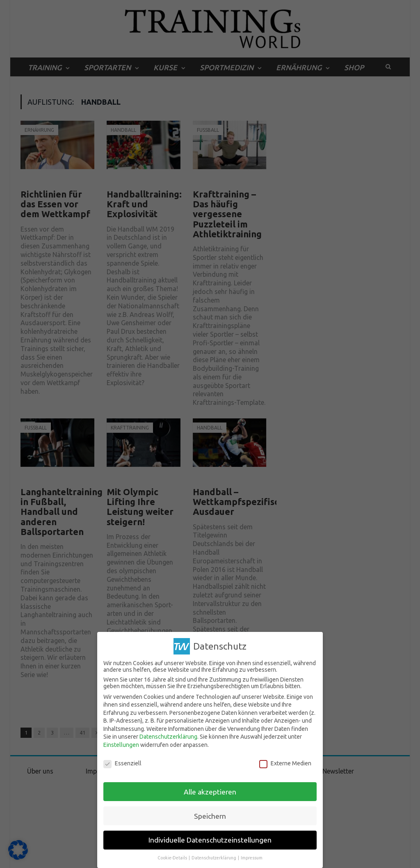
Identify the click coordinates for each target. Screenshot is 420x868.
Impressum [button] (252, 858)
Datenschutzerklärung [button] (214, 858)
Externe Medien (285, 763)
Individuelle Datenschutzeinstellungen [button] (210, 840)
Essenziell (122, 763)
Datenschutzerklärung (168, 737)
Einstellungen (121, 745)
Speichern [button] (210, 816)
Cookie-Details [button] (173, 858)
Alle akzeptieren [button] (210, 792)
